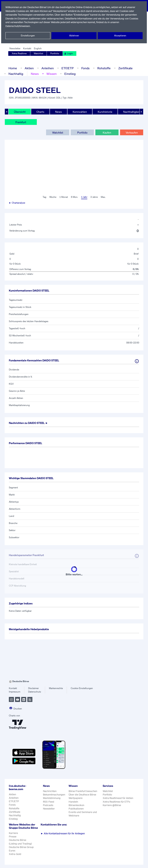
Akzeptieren (120, 36)
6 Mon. (74, 197)
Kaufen (107, 132)
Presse (13, 840)
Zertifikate (125, 68)
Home (13, 68)
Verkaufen (132, 132)
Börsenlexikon (77, 805)
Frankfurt (21, 122)
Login (68, 53)
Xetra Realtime (19, 53)
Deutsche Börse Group (22, 850)
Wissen (51, 74)
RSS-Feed (49, 802)
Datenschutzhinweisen (18, 26)
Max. (103, 197)
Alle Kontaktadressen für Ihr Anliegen (63, 833)
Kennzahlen (79, 112)
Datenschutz (35, 692)
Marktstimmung (52, 798)
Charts (40, 112)
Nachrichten (50, 791)
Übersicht (20, 112)
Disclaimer (34, 688)
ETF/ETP (67, 68)
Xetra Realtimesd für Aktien (118, 798)
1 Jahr (84, 197)
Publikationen (76, 809)
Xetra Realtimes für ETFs (117, 802)
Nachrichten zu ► (30, 423)
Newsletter (15, 48)
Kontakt (27, 48)
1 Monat (63, 197)
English (37, 48)
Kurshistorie (104, 112)
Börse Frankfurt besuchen (83, 791)
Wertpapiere (76, 798)
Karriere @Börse (112, 805)
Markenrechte (56, 688)
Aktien (29, 68)
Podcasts (48, 805)
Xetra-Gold (15, 857)
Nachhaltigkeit (131, 112)
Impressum (15, 692)
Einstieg (69, 74)
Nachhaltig (16, 74)
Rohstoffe (104, 68)
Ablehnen (74, 36)
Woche (52, 197)
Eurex (12, 854)
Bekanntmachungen (54, 795)
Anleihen (47, 68)
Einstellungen (28, 36)
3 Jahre (94, 197)
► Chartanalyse (17, 203)
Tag (44, 197)
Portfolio (55, 53)
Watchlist (39, 53)
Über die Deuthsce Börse (83, 795)
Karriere (13, 836)
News (35, 74)
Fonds (85, 68)
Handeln (73, 802)
